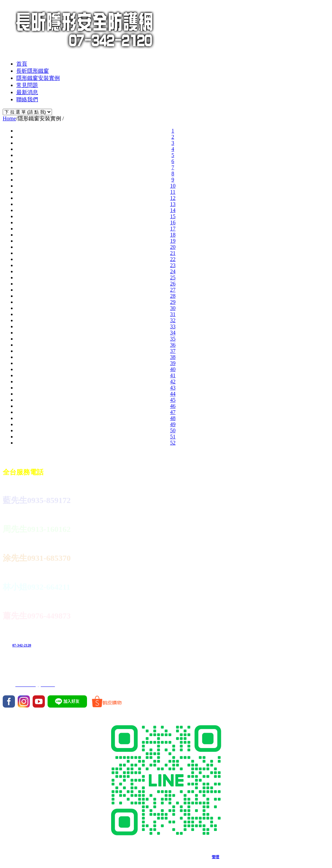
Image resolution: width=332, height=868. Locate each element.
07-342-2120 (22, 645)
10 (173, 186)
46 (173, 406)
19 (173, 241)
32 (173, 320)
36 (173, 345)
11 (173, 192)
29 (173, 302)
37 (173, 351)
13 (173, 204)
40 (173, 369)
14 (173, 210)
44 (173, 394)
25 (173, 277)
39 (173, 363)
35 (173, 339)
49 (173, 424)
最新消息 (27, 92)
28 (173, 296)
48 (173, 418)
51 (173, 437)
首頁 (22, 64)
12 (173, 198)
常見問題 (27, 85)
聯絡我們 (27, 99)
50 (173, 430)
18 (173, 235)
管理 (215, 857)
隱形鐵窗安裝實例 (38, 78)
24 (173, 271)
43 (173, 388)
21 (173, 253)
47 (173, 412)
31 (173, 314)
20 (173, 247)
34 (173, 333)
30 (173, 308)
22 (173, 259)
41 (173, 375)
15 (173, 216)
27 (173, 290)
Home (9, 118)
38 (173, 357)
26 (173, 284)
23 (173, 265)
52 (173, 443)
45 (173, 400)
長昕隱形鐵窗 (33, 71)
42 (173, 381)
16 (173, 222)
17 (173, 229)
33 (173, 326)
